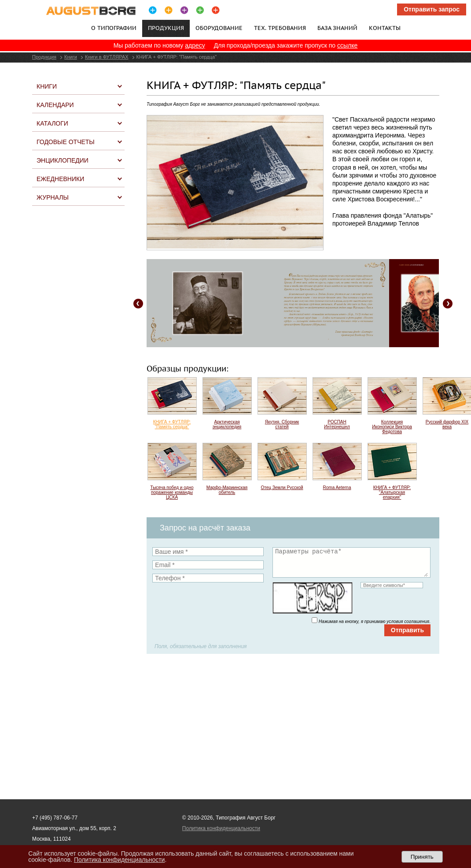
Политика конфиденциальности (221, 828)
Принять (422, 857)
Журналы (53, 197)
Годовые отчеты (66, 142)
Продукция (44, 57)
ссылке (347, 45)
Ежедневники (60, 179)
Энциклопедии (63, 160)
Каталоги (52, 123)
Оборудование (219, 28)
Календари (55, 105)
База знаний (337, 28)
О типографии (114, 28)
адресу (195, 45)
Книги (71, 57)
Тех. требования (280, 28)
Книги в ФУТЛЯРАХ (107, 57)
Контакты (385, 28)
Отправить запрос (432, 9)
